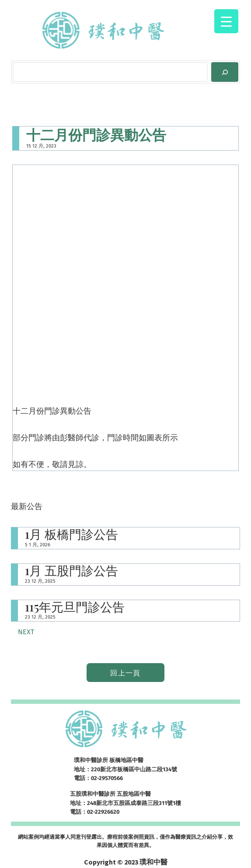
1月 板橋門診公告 (71, 534)
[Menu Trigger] (226, 21)
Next (26, 632)
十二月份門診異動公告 (96, 134)
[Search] (225, 72)
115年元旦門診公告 (75, 607)
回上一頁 (125, 673)
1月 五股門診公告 (71, 571)
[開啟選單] (196, 26)
